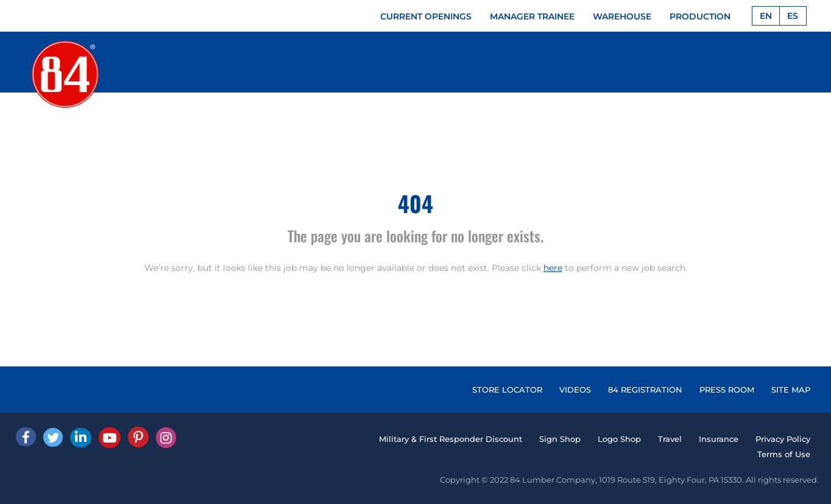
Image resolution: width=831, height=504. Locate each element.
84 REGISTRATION (645, 390)
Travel (670, 439)
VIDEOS (575, 390)
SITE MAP (791, 390)
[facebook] (26, 437)
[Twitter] (53, 437)
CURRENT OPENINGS (426, 16)
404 (415, 203)
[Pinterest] (138, 437)
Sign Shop (560, 439)
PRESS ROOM (727, 390)
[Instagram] (166, 438)
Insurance (719, 439)
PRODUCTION (700, 16)
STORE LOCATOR (507, 390)
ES (793, 16)
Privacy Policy (783, 439)
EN (766, 16)
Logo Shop (619, 439)
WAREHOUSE (622, 16)
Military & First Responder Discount (451, 439)
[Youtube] (110, 438)
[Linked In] (81, 438)
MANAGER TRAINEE (532, 16)
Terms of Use (784, 454)
